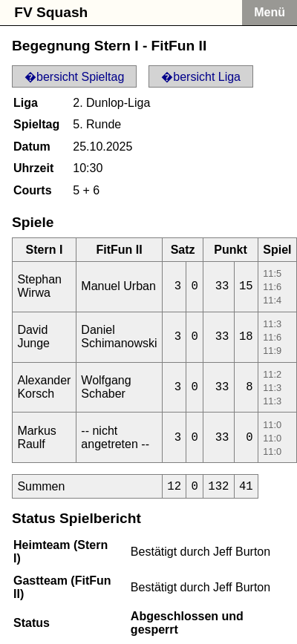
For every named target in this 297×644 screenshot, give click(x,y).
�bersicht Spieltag (74, 77)
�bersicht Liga (201, 77)
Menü (270, 12)
